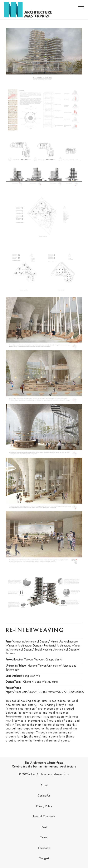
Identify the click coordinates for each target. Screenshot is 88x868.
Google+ (44, 858)
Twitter (44, 838)
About (44, 785)
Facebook (44, 848)
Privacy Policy (44, 806)
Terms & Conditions (44, 817)
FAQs (44, 827)
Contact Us (44, 796)
